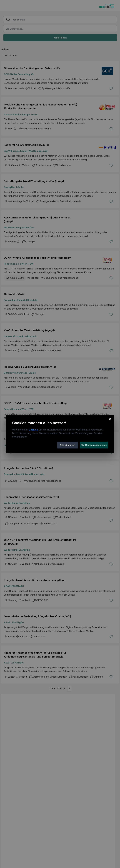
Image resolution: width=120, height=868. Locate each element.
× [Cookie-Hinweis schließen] (110, 419)
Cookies (33, 430)
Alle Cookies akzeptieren (94, 445)
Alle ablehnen (68, 445)
